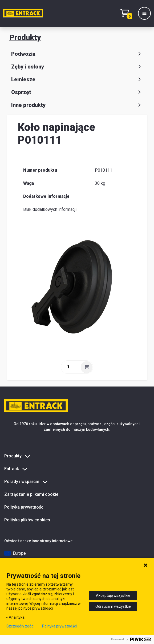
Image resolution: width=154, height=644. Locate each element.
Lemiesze (77, 79)
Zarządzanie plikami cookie (31, 494)
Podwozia (77, 54)
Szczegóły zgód (20, 626)
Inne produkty (77, 105)
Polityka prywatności (24, 507)
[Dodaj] (87, 367)
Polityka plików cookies (27, 520)
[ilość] (70, 367)
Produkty (25, 37)
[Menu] (144, 13)
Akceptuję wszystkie (113, 595)
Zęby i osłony (77, 67)
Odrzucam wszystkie (113, 606)
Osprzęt (77, 92)
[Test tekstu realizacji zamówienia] (128, 13)
